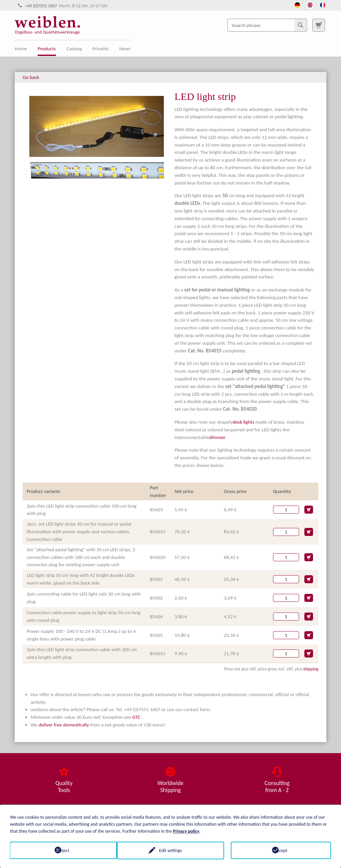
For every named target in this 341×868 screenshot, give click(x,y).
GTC (136, 717)
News (125, 49)
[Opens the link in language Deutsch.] (297, 4)
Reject (60, 850)
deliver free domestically (64, 725)
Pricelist (101, 49)
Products (47, 49)
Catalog (74, 49)
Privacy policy (186, 831)
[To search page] (319, 25)
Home (21, 49)
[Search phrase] (267, 25)
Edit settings (171, 850)
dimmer (217, 437)
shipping (311, 669)
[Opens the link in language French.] (323, 4)
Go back (31, 77)
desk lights (244, 422)
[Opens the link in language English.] (310, 4)
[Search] (300, 25)
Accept (281, 850)
